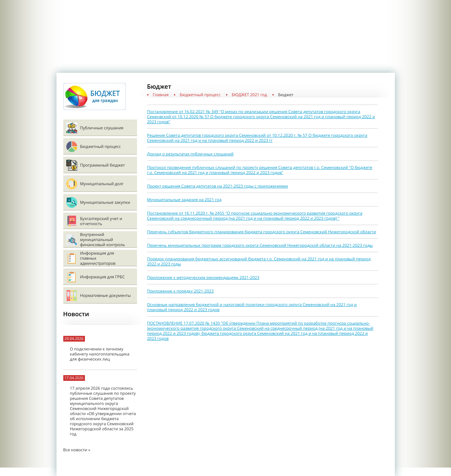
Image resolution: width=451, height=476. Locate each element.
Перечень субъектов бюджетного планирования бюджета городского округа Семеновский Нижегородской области (262, 232)
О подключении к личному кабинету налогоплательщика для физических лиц (100, 354)
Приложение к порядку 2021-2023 (181, 291)
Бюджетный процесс (100, 146)
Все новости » (77, 450)
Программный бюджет (103, 165)
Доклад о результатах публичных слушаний (190, 154)
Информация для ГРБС (103, 277)
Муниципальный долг (102, 184)
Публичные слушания (102, 128)
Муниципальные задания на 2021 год (184, 200)
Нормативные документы (106, 295)
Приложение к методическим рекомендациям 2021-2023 (203, 277)
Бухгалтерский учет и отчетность (101, 221)
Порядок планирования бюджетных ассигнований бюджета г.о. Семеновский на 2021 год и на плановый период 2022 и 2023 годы (259, 261)
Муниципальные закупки (105, 202)
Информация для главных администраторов (98, 258)
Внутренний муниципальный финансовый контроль (103, 240)
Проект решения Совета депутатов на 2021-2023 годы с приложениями (218, 186)
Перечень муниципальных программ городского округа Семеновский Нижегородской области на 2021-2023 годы (260, 245)
